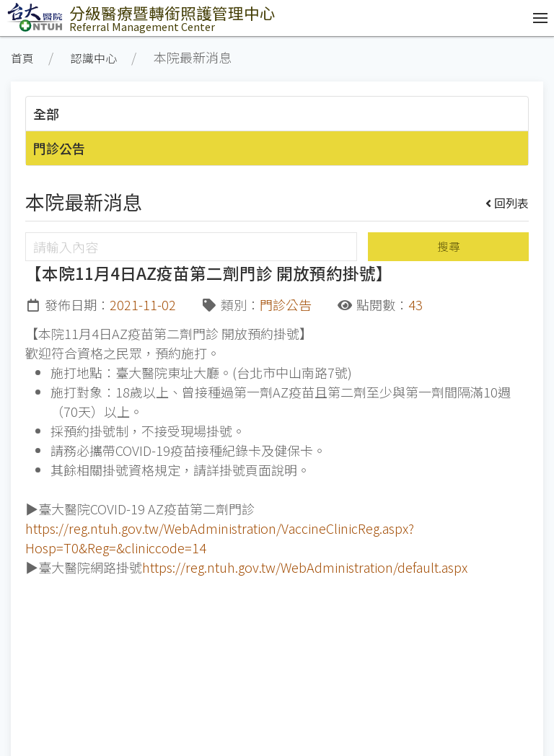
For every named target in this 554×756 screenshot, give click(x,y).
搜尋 (449, 246)
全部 (46, 113)
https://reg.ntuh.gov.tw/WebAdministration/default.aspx (305, 567)
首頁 (22, 58)
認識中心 (94, 58)
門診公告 (59, 148)
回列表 (507, 203)
